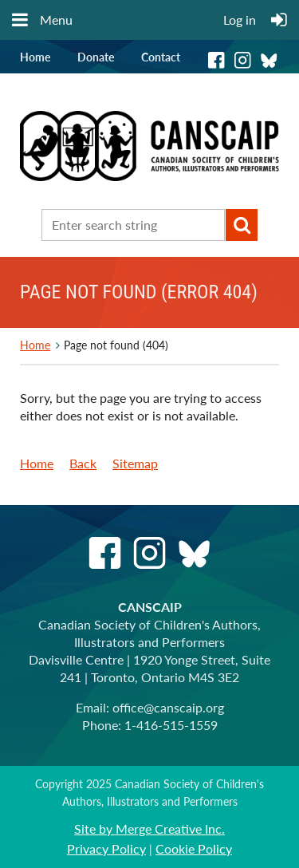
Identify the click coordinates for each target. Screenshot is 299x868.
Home (35, 57)
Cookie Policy (194, 848)
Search (242, 225)
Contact (161, 57)
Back (83, 463)
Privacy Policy (106, 848)
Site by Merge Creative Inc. (149, 829)
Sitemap (135, 463)
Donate (96, 57)
